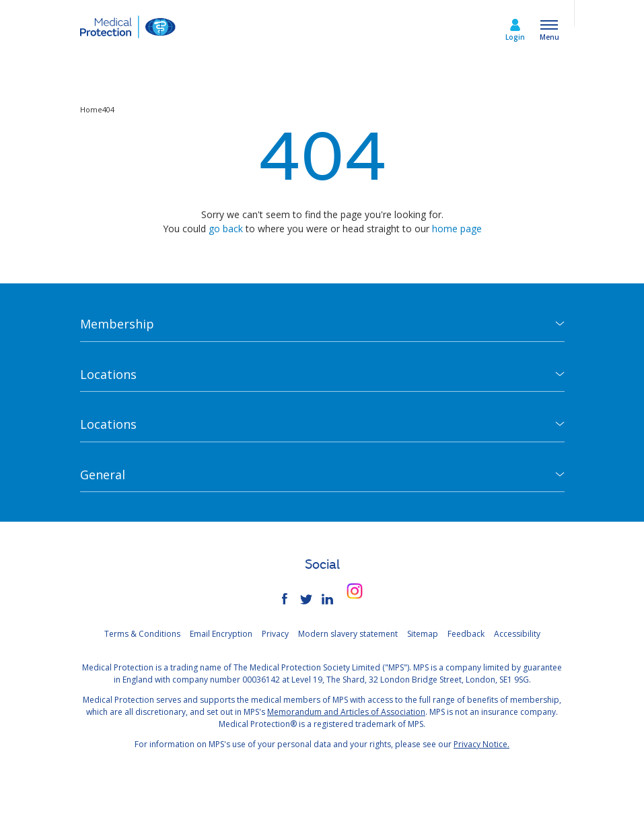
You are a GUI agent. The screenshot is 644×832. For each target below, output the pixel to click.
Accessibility (517, 634)
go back (226, 229)
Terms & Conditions (142, 634)
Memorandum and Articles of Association (346, 712)
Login (515, 37)
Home (91, 109)
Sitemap (423, 634)
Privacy (275, 634)
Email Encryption (221, 634)
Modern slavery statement (348, 634)
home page (457, 229)
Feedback (466, 634)
